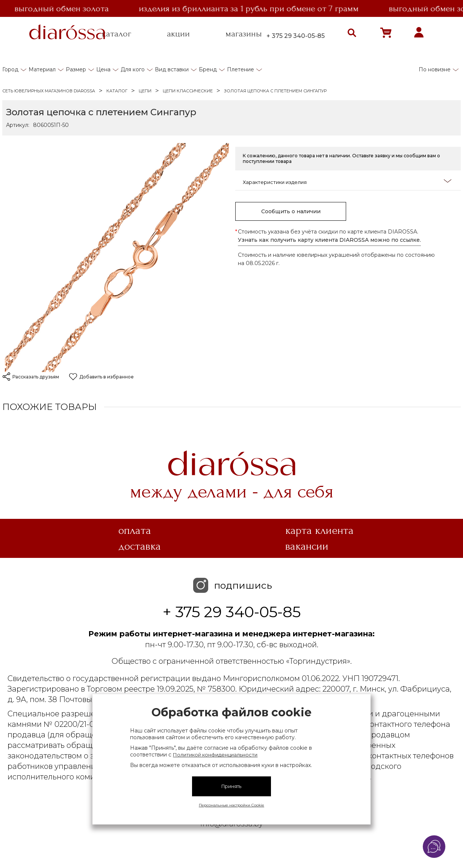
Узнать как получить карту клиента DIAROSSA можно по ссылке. (329, 240)
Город (10, 69)
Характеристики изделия (347, 182)
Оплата (135, 530)
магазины (244, 34)
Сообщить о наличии (291, 211)
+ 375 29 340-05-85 (296, 36)
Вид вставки (172, 69)
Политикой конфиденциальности (215, 755)
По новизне (435, 69)
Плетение (241, 69)
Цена (103, 69)
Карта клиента (319, 530)
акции (178, 34)
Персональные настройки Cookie (231, 805)
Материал (42, 69)
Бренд (208, 69)
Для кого (133, 69)
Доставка (140, 546)
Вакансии (307, 546)
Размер (76, 69)
